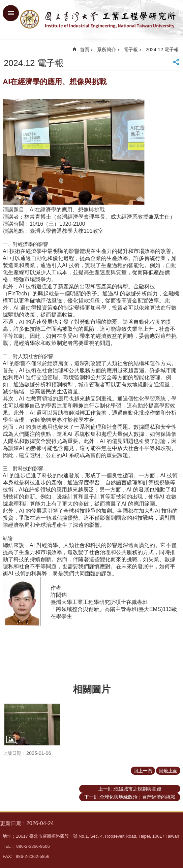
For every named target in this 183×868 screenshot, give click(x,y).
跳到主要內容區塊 (4, 4)
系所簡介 (106, 50)
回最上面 (168, 771)
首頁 (85, 50)
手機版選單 (11, 13)
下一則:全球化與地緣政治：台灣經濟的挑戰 (130, 797)
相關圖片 (92, 689)
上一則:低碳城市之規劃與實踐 (130, 789)
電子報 (131, 50)
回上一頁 (143, 771)
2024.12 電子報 (162, 50)
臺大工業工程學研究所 (98, 20)
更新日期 (11, 823)
